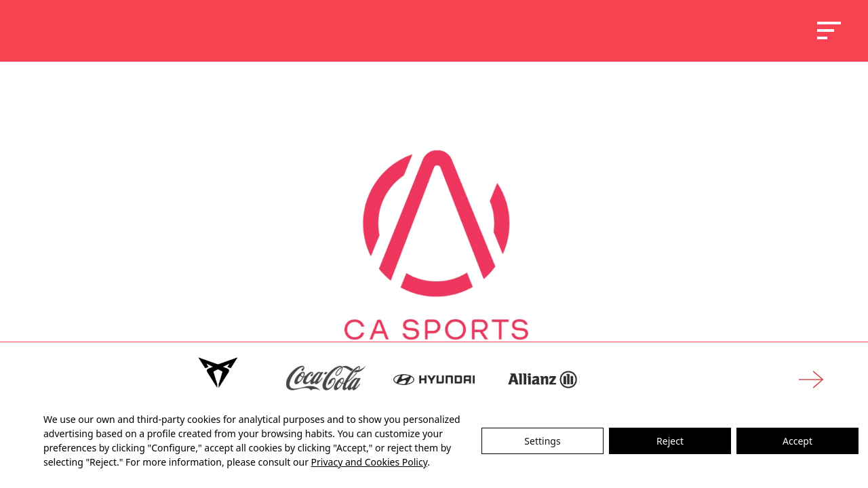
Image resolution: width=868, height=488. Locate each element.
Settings (542, 441)
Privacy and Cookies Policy (370, 462)
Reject (670, 441)
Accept (797, 441)
